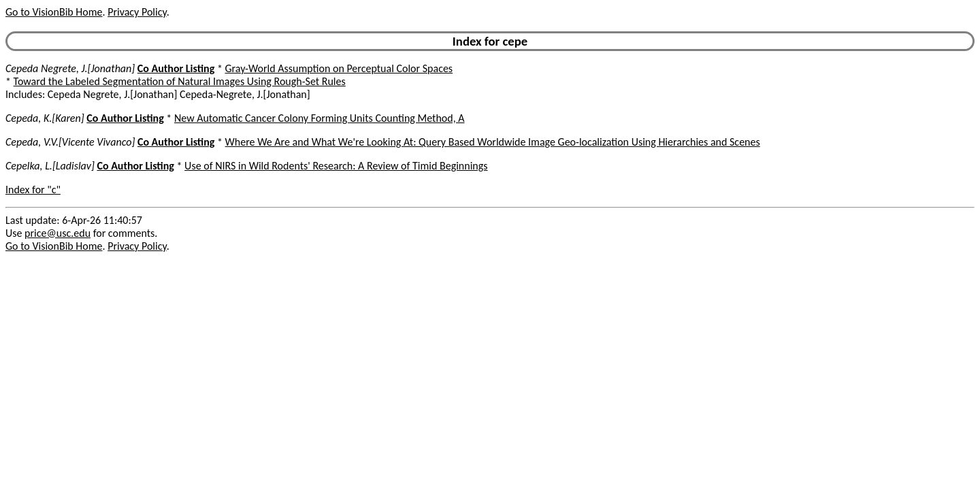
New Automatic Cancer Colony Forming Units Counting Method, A (320, 118)
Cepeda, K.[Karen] (45, 118)
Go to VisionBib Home (54, 12)
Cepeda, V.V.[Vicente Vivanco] (70, 142)
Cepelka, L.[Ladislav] (50, 166)
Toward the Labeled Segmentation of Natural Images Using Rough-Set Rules (180, 81)
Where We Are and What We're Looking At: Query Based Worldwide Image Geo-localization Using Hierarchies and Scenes (493, 142)
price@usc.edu (58, 233)
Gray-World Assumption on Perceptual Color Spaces (339, 68)
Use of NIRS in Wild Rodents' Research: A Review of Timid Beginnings (336, 166)
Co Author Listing (176, 68)
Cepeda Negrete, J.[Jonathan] (70, 68)
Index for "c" (33, 190)
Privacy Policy (137, 12)
